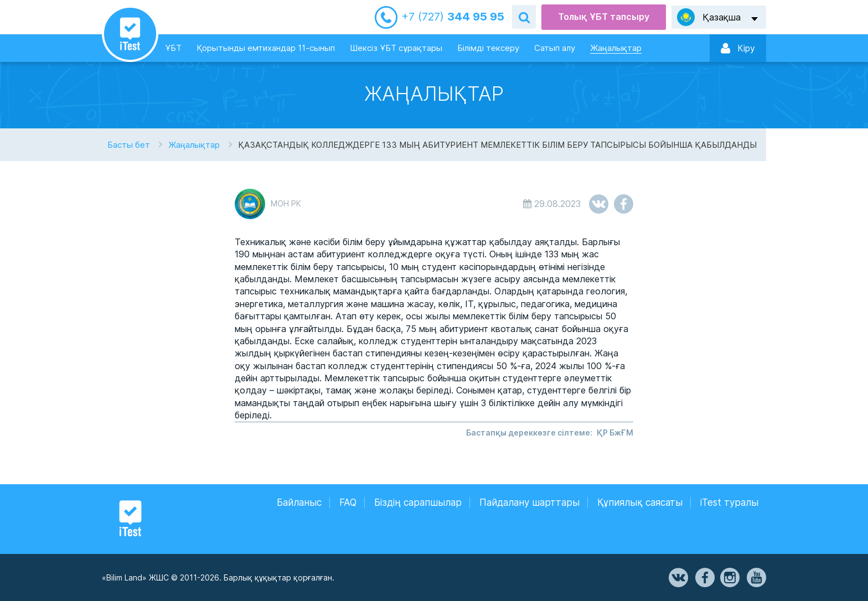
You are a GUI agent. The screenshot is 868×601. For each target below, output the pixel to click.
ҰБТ (173, 48)
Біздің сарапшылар (418, 502)
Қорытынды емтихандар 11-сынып (266, 48)
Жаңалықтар (616, 48)
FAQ (348, 502)
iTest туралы (729, 502)
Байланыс (299, 502)
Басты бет (129, 145)
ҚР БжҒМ (615, 432)
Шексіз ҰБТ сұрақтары (396, 48)
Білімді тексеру (488, 48)
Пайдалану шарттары (529, 502)
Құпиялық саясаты (640, 502)
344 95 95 (453, 17)
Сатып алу (555, 48)
